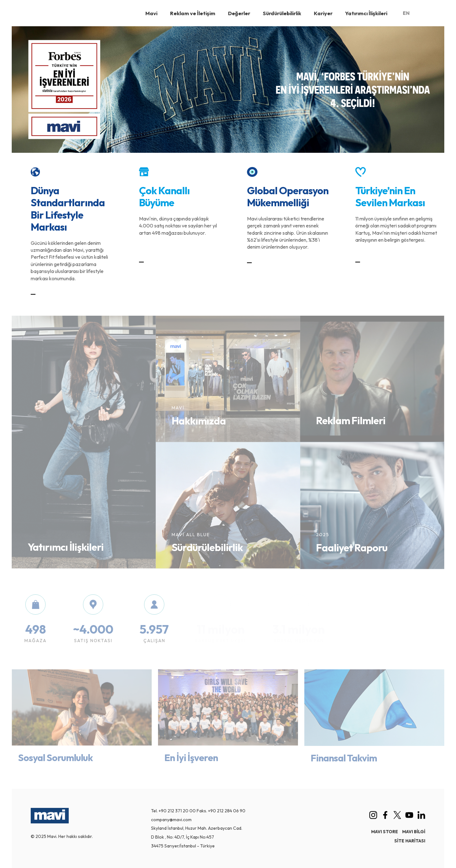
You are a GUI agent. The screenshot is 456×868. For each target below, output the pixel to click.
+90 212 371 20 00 (177, 811)
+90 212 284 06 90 (227, 811)
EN (406, 13)
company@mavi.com (171, 820)
